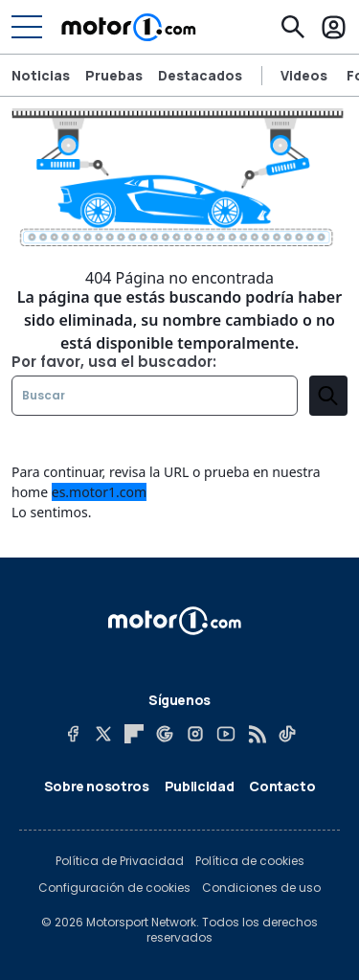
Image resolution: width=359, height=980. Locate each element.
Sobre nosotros (97, 786)
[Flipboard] (134, 734)
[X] (103, 734)
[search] (328, 396)
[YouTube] (226, 734)
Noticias (41, 75)
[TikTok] (287, 734)
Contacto (282, 786)
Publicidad (200, 786)
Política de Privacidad (120, 861)
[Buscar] (293, 27)
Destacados (200, 75)
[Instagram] (195, 734)
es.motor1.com (99, 492)
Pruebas (114, 75)
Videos (304, 76)
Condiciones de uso (261, 888)
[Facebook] (73, 734)
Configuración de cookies (114, 888)
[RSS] (257, 734)
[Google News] (165, 734)
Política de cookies (250, 861)
